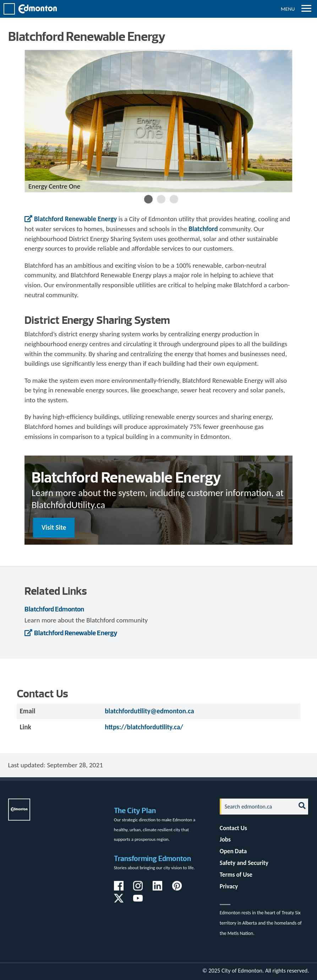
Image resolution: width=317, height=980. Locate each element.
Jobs (225, 840)
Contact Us (233, 828)
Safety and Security (244, 863)
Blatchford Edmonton (54, 609)
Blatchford (203, 229)
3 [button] (174, 199)
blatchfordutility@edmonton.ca (149, 711)
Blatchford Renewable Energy (75, 219)
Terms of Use (236, 875)
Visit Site (54, 527)
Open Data (233, 851)
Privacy (229, 886)
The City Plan (135, 810)
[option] (158, 121)
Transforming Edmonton (152, 858)
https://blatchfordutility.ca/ (144, 727)
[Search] (256, 807)
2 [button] (161, 199)
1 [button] (148, 199)
